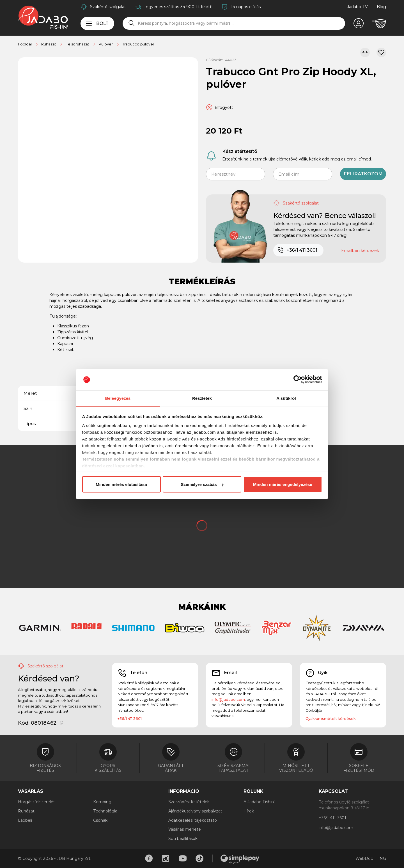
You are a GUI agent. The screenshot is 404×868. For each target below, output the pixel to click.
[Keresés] (132, 23)
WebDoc (364, 858)
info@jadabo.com (228, 699)
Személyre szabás (202, 484)
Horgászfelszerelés (37, 802)
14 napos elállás (246, 7)
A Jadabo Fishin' (259, 802)
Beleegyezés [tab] (118, 398)
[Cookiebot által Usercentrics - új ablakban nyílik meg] (298, 380)
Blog (381, 7)
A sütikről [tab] (286, 398)
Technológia (105, 811)
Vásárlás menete (185, 829)
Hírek (249, 811)
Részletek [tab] (202, 398)
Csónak (100, 820)
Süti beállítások (183, 839)
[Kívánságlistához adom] (381, 52)
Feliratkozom (363, 174)
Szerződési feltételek (189, 802)
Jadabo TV (357, 7)
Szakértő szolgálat (108, 7)
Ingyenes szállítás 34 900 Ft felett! (178, 7)
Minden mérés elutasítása (121, 484)
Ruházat (26, 811)
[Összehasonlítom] (365, 52)
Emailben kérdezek (360, 251)
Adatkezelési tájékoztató (193, 820)
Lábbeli (25, 820)
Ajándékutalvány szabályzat (195, 811)
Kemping (102, 802)
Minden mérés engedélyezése (283, 484)
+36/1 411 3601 (297, 250)
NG (383, 858)
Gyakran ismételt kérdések (331, 718)
